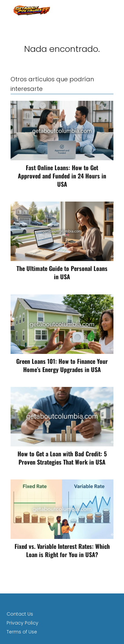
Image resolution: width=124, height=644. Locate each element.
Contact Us (20, 614)
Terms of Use (22, 632)
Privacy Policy (22, 623)
